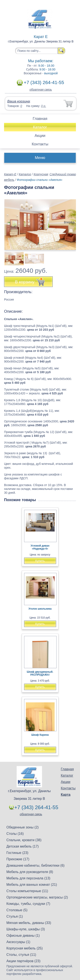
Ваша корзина (18, 101)
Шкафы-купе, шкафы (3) (26, 929)
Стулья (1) (15, 916)
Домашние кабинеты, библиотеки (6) (35, 865)
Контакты (40, 144)
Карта (66, 795)
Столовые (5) (17, 910)
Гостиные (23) (17, 853)
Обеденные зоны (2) (23, 827)
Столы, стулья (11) (21, 955)
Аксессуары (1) (18, 942)
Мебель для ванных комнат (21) (32, 885)
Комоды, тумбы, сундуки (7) (28, 904)
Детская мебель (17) (23, 846)
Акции (40, 136)
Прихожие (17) (18, 859)
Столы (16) (15, 834)
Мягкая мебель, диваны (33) (29, 923)
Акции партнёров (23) (23, 961)
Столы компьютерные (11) (27, 891)
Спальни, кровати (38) (24, 840)
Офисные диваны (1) (23, 936)
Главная (40, 119)
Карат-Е (10, 174)
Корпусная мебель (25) (25, 948)
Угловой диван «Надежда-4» (40, 547)
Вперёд (69, 222)
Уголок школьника (40, 609)
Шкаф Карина (40, 735)
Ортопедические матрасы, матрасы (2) (37, 897)
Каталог (40, 127)
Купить (40, 561)
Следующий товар (63, 174)
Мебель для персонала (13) (28, 878)
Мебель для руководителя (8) (30, 872)
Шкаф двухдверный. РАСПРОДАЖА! (40, 673)
